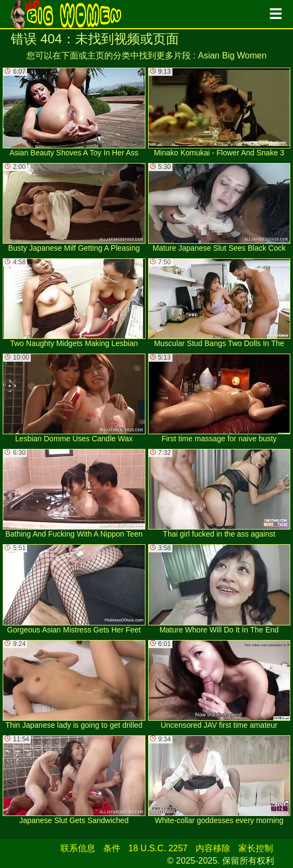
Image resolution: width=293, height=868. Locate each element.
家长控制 (256, 848)
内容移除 (213, 848)
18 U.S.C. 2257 (158, 848)
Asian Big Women (232, 56)
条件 (112, 848)
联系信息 (78, 848)
